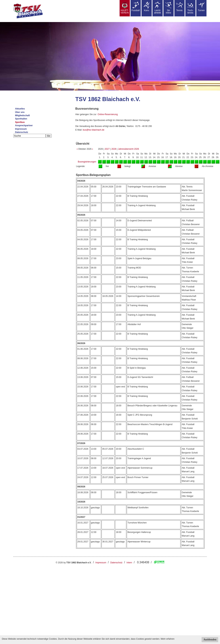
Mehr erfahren (168, 639)
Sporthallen (21, 119)
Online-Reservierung (108, 114)
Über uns (20, 112)
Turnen (201, 7)
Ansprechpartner (24, 125)
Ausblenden (210, 640)
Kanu (147, 7)
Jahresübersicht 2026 (128, 149)
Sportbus (20, 122)
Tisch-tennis (190, 8)
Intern (129, 563)
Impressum (21, 129)
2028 (114, 149)
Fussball (136, 7)
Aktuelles (20, 109)
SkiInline (169, 8)
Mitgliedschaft (23, 115)
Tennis (179, 7)
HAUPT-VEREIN (125, 8)
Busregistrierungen (87, 162)
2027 (107, 149)
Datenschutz (22, 132)
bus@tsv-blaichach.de (93, 130)
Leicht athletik (157, 8)
